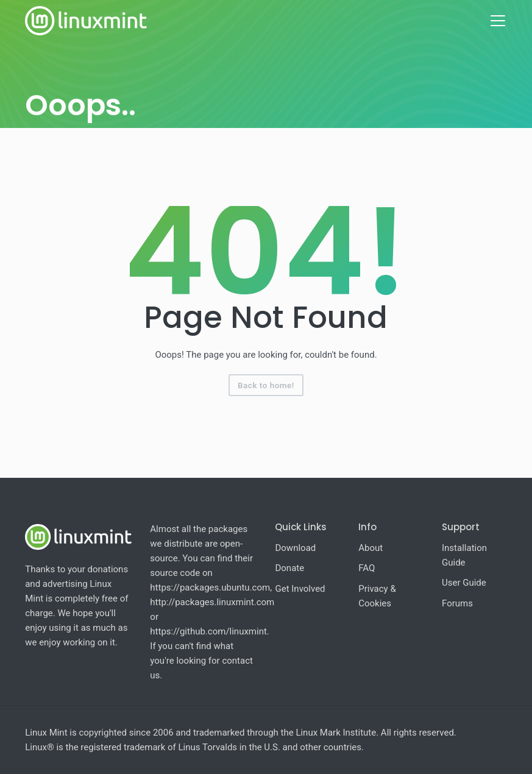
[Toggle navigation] (498, 21)
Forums (457, 603)
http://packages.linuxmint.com (212, 602)
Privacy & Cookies (377, 596)
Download (295, 548)
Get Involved (300, 589)
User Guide (464, 583)
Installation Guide (464, 555)
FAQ (367, 568)
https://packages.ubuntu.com (210, 588)
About (371, 548)
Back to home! (266, 385)
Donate (289, 568)
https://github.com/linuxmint (208, 631)
